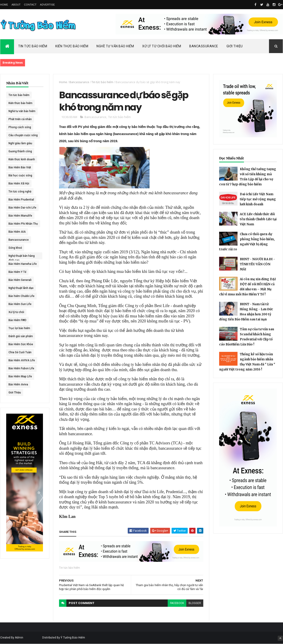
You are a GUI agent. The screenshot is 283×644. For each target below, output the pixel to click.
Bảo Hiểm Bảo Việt (20, 167)
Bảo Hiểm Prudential (21, 200)
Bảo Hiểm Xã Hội (19, 184)
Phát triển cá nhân (20, 119)
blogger (195, 603)
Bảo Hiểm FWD (17, 320)
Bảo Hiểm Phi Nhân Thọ (23, 224)
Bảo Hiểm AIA (17, 232)
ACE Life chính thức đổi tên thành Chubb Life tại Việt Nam (258, 219)
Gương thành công (20, 151)
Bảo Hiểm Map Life (20, 376)
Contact (30, 5)
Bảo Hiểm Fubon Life (21, 368)
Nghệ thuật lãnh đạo (21, 288)
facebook (177, 603)
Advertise (47, 5)
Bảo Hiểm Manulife (20, 216)
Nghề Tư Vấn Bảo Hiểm (115, 46)
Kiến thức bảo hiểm (20, 103)
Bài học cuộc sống (20, 175)
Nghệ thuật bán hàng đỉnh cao (22, 257)
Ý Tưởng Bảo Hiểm (73, 638)
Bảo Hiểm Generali (20, 280)
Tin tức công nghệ (20, 192)
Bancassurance (204, 46)
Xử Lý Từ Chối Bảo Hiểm (162, 46)
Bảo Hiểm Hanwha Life (23, 264)
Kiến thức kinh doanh (22, 159)
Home (4, 5)
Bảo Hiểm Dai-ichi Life (22, 208)
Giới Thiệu (235, 46)
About (16, 5)
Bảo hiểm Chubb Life (21, 296)
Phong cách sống (20, 127)
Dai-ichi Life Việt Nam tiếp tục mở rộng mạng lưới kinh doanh (258, 199)
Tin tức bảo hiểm (19, 95)
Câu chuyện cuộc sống (23, 135)
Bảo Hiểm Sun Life (20, 304)
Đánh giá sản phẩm (21, 336)
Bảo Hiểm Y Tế (17, 272)
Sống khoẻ (15, 248)
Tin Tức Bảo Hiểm (33, 46)
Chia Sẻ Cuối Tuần (20, 352)
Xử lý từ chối (16, 312)
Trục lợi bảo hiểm (19, 328)
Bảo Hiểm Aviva (18, 384)
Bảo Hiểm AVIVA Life (22, 360)
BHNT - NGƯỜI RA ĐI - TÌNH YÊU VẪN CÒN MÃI (257, 264)
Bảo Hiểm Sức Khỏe (21, 344)
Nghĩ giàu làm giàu (20, 143)
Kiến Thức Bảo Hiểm (72, 46)
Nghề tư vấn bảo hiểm (22, 111)
